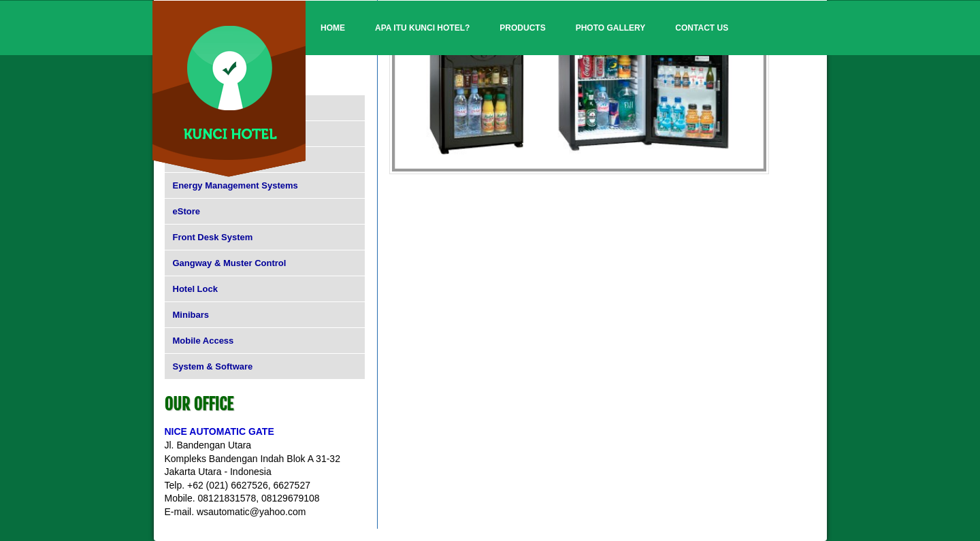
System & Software (213, 366)
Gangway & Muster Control (230, 263)
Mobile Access (203, 341)
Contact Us (702, 28)
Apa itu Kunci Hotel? (422, 28)
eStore (186, 211)
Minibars (191, 315)
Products (522, 28)
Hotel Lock (195, 289)
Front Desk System (213, 237)
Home (333, 28)
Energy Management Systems (235, 185)
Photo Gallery (611, 28)
